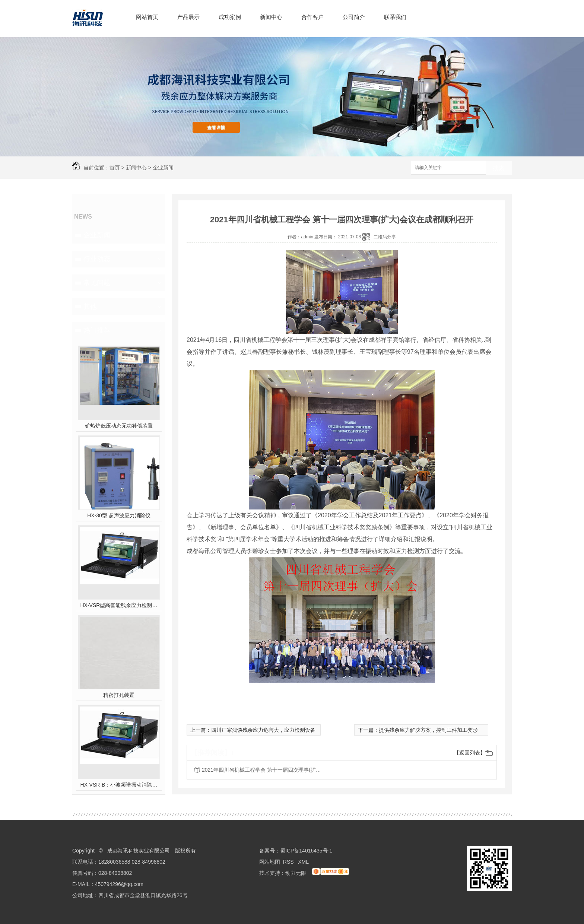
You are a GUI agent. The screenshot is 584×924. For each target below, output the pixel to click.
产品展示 (188, 17)
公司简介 (354, 17)
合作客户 (312, 17)
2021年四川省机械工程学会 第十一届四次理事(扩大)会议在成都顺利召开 (261, 770)
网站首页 (147, 17)
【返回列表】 (470, 753)
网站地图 (270, 862)
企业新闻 (163, 168)
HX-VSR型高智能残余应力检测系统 (119, 605)
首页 (115, 168)
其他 (90, 307)
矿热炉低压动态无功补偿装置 (119, 426)
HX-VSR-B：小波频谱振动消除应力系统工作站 (119, 785)
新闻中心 (271, 17)
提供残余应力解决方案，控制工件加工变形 (428, 730)
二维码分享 (385, 237)
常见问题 (97, 283)
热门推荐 (97, 330)
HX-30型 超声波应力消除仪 (119, 515)
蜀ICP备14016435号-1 (306, 851)
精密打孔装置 (119, 695)
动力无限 (296, 873)
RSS (289, 862)
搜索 (499, 168)
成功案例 (230, 17)
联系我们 (395, 17)
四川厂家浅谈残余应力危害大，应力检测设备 (263, 730)
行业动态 (97, 259)
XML (304, 862)
